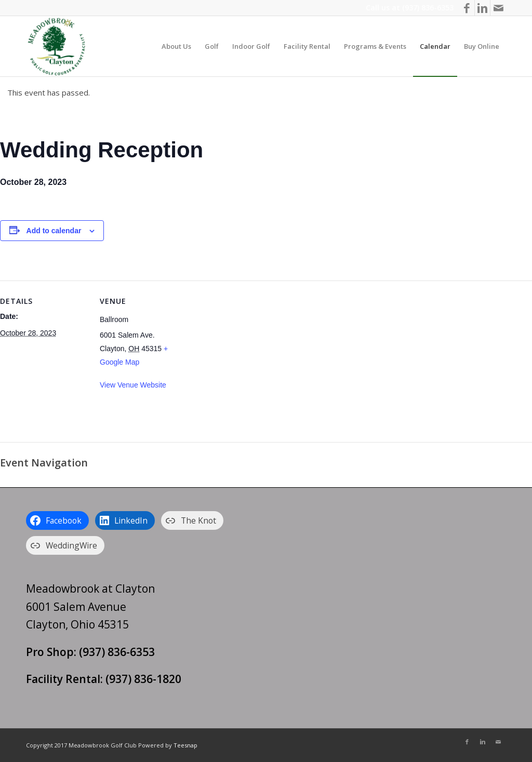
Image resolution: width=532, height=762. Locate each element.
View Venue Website (133, 385)
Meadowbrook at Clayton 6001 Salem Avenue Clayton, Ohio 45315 (90, 606)
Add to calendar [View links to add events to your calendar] (54, 231)
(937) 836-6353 (428, 8)
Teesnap (185, 745)
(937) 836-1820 (143, 679)
